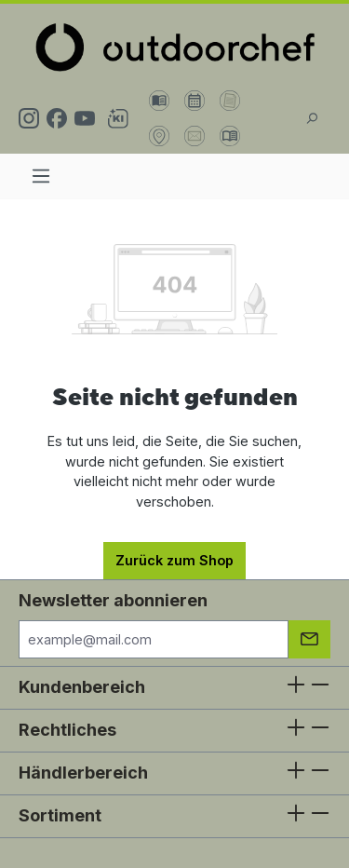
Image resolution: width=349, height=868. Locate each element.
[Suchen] (312, 118)
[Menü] (41, 176)
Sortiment (60, 815)
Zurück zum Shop (174, 560)
